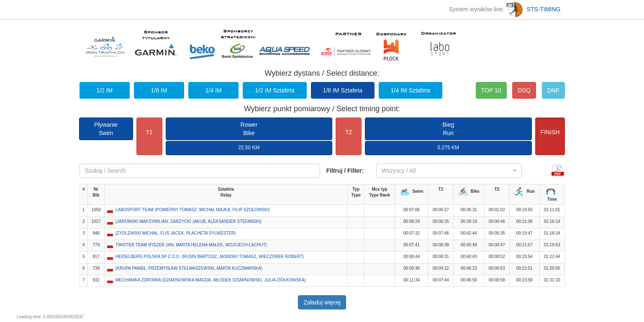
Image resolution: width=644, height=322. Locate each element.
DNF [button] (553, 90)
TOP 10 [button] (491, 90)
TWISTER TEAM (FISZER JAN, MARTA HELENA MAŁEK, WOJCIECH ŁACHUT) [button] (191, 245)
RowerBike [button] (249, 129)
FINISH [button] (550, 132)
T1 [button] (149, 132)
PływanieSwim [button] (106, 129)
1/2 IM (104, 90)
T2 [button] (349, 132)
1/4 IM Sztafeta (411, 90)
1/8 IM (159, 90)
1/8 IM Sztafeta (343, 90)
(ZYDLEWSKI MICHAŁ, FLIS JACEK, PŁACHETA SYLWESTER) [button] (176, 233)
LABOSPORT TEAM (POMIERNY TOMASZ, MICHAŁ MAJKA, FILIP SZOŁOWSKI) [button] (193, 210)
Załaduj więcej (322, 302)
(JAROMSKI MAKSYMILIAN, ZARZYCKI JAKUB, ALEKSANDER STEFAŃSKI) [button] (189, 221)
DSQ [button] (524, 90)
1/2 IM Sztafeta (275, 90)
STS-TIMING (533, 9)
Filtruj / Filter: (345, 171)
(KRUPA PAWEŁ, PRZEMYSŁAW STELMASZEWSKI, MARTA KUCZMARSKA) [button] (189, 268)
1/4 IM (214, 90)
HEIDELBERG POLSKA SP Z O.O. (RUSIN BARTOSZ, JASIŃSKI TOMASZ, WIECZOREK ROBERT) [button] (210, 257)
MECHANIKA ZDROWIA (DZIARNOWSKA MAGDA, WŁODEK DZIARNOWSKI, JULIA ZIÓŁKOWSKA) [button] (211, 280)
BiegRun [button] (448, 129)
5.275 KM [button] (448, 148)
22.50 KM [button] (249, 148)
